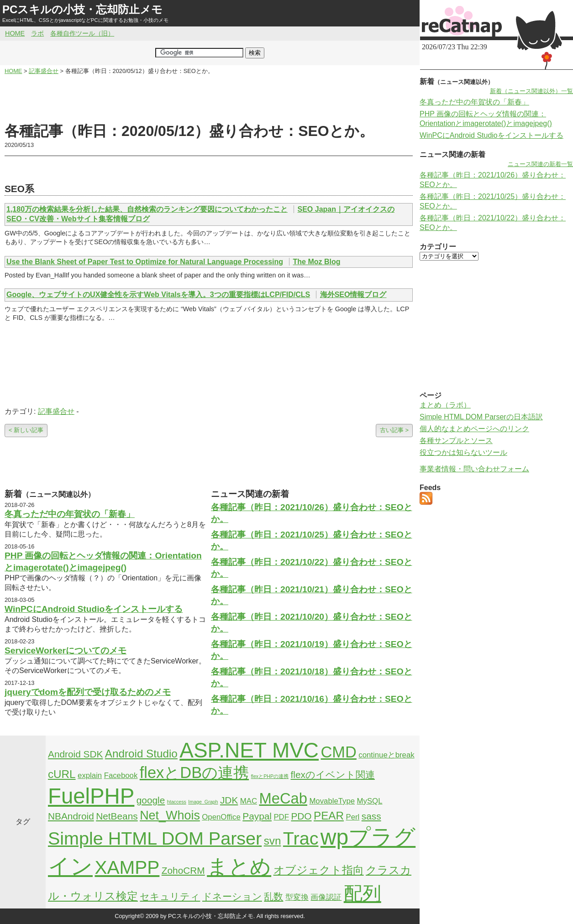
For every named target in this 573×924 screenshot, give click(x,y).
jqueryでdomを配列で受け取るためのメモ (88, 692)
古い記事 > (394, 430)
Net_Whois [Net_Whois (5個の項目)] (170, 815)
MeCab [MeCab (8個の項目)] (283, 798)
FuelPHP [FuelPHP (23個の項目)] (91, 796)
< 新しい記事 (26, 430)
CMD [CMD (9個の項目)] (339, 752)
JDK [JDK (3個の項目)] (229, 800)
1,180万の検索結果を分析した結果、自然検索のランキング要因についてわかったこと (147, 209)
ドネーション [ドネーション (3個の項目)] (232, 896)
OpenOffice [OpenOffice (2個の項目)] (221, 817)
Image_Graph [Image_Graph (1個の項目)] (203, 802)
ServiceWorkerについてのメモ (66, 650)
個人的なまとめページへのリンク (474, 429)
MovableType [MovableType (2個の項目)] (332, 801)
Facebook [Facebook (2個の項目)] (121, 775)
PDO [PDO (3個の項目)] (301, 816)
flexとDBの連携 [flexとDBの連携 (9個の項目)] (194, 773)
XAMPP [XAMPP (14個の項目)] (127, 867)
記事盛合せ (56, 411)
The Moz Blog (317, 262)
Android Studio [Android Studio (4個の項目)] (141, 754)
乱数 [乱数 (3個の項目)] (273, 896)
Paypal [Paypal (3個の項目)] (257, 816)
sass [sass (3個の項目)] (371, 816)
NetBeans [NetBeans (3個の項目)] (117, 816)
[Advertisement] (209, 99)
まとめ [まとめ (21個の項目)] (239, 867)
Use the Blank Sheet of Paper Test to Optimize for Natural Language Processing (145, 262)
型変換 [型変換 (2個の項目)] (297, 897)
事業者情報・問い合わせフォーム (474, 469)
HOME (15, 33)
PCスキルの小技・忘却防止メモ (82, 9)
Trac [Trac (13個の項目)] (301, 838)
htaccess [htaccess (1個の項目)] (177, 802)
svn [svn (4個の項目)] (273, 841)
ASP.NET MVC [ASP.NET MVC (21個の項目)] (249, 750)
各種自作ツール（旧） (82, 33)
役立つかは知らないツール (463, 452)
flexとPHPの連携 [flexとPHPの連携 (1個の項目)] (270, 776)
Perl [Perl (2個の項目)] (352, 817)
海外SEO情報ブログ (353, 295)
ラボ (37, 33)
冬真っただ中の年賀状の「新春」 (70, 514)
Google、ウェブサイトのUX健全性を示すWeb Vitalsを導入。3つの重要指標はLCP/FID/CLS (158, 295)
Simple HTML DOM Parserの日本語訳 (481, 417)
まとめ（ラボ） (445, 405)
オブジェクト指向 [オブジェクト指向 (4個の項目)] (319, 870)
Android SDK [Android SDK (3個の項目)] (75, 754)
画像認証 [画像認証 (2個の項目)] (326, 897)
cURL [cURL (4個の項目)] (62, 774)
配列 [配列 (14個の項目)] (363, 893)
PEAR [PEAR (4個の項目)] (329, 816)
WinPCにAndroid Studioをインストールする (94, 609)
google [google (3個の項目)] (151, 800)
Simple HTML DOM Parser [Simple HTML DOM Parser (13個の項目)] (155, 838)
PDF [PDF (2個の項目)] (281, 817)
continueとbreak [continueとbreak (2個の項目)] (386, 755)
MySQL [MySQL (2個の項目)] (370, 801)
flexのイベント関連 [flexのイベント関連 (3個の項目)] (333, 775)
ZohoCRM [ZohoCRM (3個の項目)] (183, 870)
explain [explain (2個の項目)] (90, 775)
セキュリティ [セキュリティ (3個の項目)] (170, 896)
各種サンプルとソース (456, 441)
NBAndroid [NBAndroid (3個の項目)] (71, 816)
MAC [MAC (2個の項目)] (249, 801)
